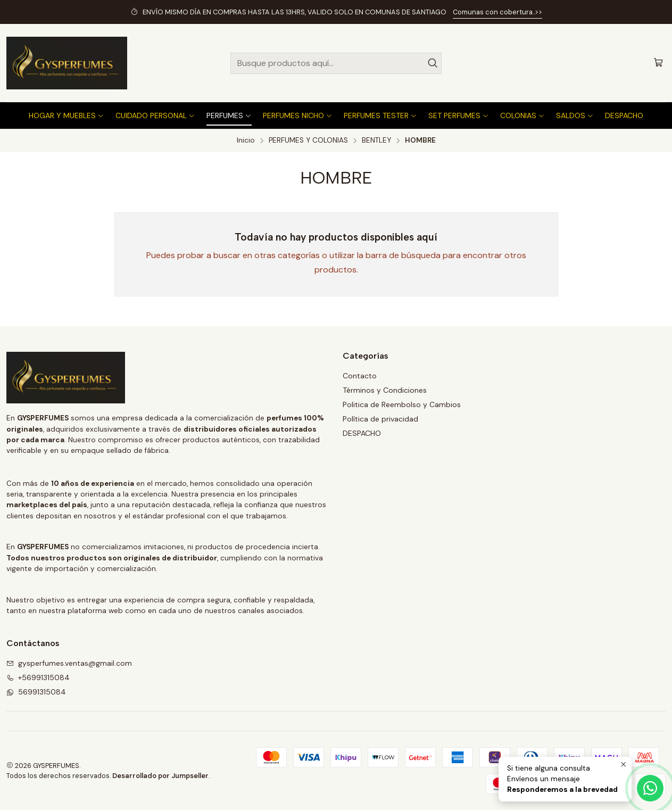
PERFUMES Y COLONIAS (308, 140)
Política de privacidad (380, 419)
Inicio (246, 140)
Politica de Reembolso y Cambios (402, 404)
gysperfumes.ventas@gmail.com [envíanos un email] (69, 663)
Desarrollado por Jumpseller (160, 776)
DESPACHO (362, 433)
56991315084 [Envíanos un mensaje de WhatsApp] (36, 692)
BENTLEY (376, 140)
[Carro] (658, 63)
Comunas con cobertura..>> (497, 12)
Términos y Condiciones (385, 390)
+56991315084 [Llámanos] (38, 677)
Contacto (360, 376)
